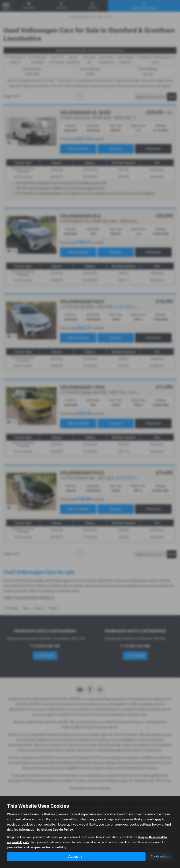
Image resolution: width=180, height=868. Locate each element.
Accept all (76, 856)
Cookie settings (160, 857)
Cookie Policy (63, 830)
